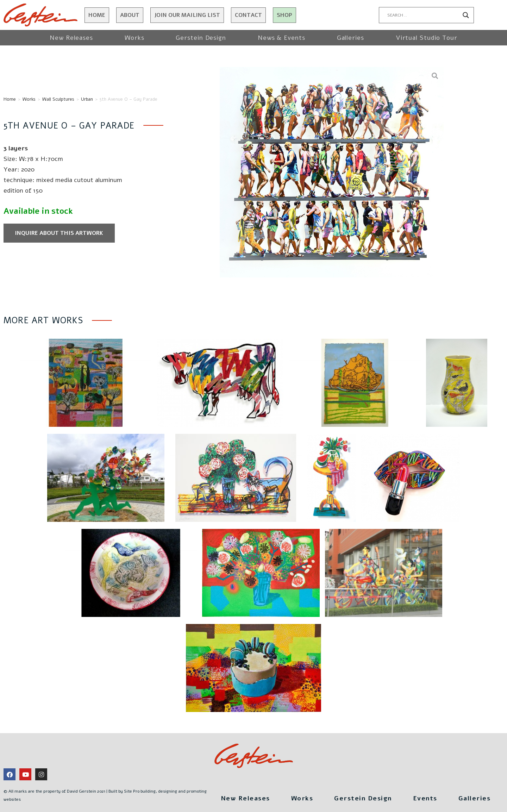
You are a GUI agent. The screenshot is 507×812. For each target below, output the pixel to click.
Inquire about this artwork (59, 233)
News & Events (281, 38)
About (130, 15)
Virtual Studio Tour (427, 38)
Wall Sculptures (58, 99)
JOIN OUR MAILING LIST (187, 15)
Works (134, 38)
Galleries (350, 38)
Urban (87, 99)
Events (425, 798)
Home (97, 15)
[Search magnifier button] (466, 15)
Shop (284, 15)
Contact (248, 15)
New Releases (71, 38)
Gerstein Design (201, 38)
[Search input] (423, 15)
